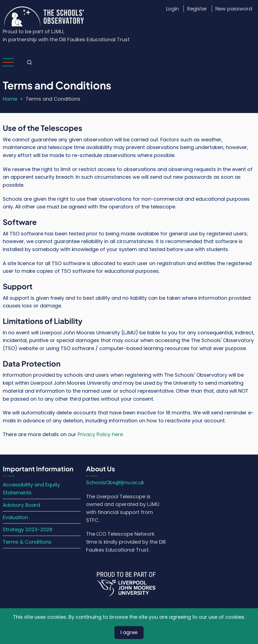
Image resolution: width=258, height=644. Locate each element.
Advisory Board (21, 505)
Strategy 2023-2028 (28, 529)
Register (197, 9)
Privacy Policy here (100, 434)
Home (10, 99)
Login (172, 9)
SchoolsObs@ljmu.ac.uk (115, 482)
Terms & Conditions (27, 542)
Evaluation (15, 517)
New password (234, 9)
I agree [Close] (129, 632)
